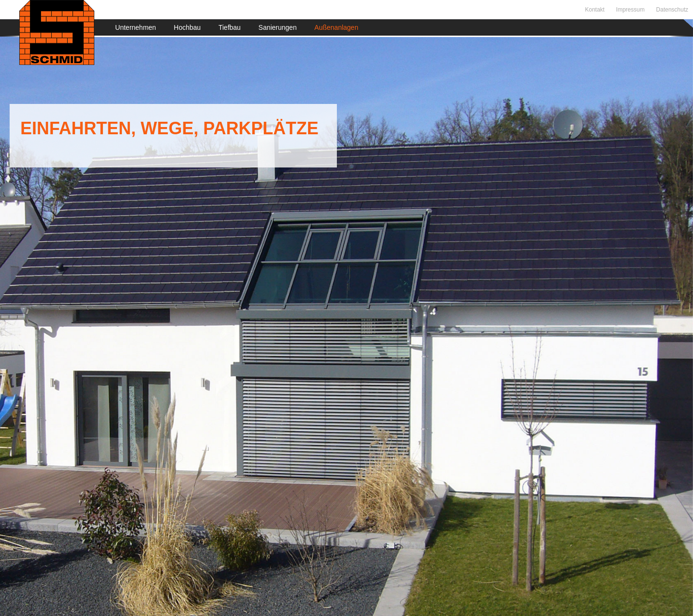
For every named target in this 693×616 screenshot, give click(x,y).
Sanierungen (277, 27)
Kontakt (595, 10)
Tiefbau (230, 27)
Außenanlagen (336, 27)
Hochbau (187, 27)
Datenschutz (672, 10)
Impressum (630, 10)
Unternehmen (135, 27)
